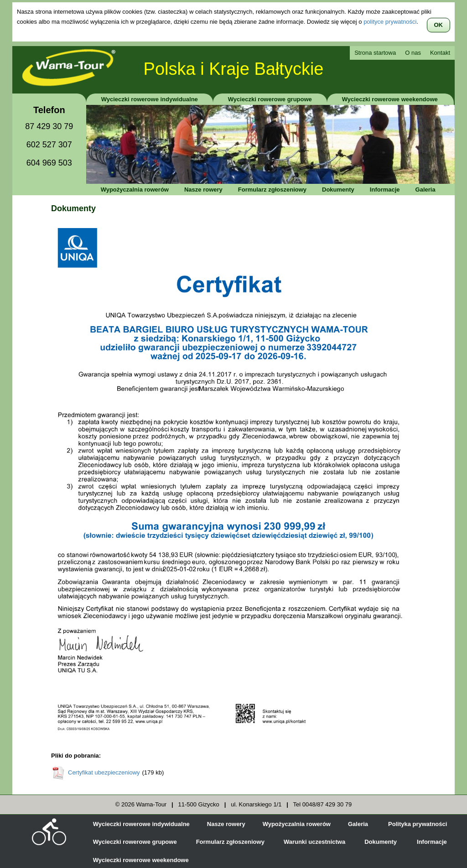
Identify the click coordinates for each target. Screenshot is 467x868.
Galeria (425, 190)
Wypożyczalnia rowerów (135, 190)
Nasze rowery (203, 190)
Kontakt (440, 53)
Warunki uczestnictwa (314, 842)
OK (439, 25)
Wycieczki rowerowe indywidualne (150, 99)
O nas (413, 53)
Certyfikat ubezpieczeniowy (104, 772)
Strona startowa (375, 53)
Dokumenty (338, 190)
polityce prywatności (390, 22)
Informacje (385, 190)
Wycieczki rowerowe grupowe (270, 99)
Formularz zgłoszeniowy (272, 190)
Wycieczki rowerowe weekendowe (390, 99)
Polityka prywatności (418, 824)
